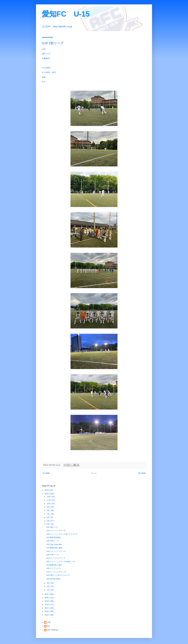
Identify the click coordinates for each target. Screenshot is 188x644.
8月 (48, 510)
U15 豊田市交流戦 (53, 537)
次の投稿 (46, 473)
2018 (47, 604)
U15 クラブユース (53, 568)
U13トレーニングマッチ (56, 558)
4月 (48, 524)
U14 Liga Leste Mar (54, 544)
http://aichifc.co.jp (63, 27)
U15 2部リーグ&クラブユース (58, 575)
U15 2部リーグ (52, 527)
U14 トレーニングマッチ (56, 531)
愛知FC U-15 (66, 14)
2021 (47, 594)
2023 (47, 490)
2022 (47, 494)
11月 (49, 500)
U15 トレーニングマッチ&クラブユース (62, 534)
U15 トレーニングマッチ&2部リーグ (61, 562)
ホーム (94, 473)
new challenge (53, 630)
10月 (49, 504)
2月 (48, 586)
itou (48, 626)
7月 (48, 514)
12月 (49, 497)
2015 (47, 615)
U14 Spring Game (53, 579)
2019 (47, 601)
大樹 (49, 622)
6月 (48, 517)
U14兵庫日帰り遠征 (54, 565)
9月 (48, 507)
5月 (48, 521)
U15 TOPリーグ (53, 541)
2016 (47, 611)
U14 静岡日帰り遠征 (54, 548)
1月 (48, 590)
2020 (47, 598)
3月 (48, 583)
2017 (47, 608)
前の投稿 (142, 473)
